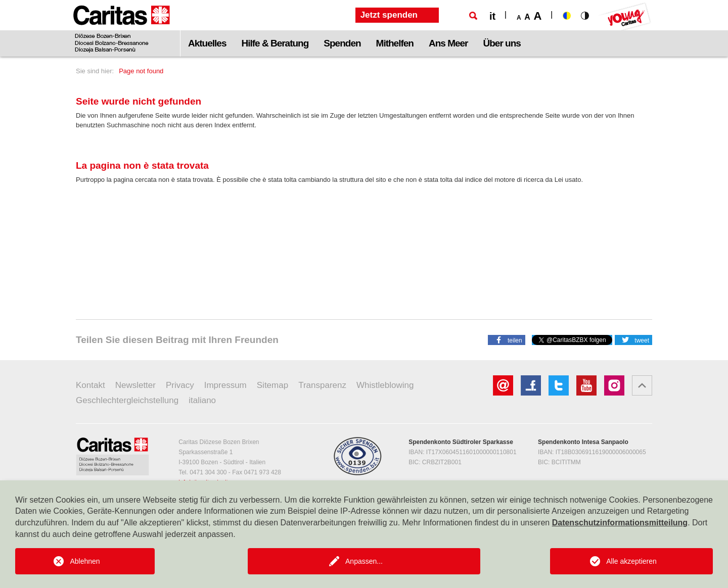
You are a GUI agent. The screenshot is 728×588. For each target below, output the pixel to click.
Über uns (502, 43)
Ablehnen (85, 561)
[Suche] (473, 16)
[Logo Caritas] (122, 28)
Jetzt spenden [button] (389, 15)
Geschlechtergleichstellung (127, 400)
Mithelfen (395, 43)
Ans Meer (448, 43)
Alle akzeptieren (631, 561)
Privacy (180, 385)
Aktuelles (207, 43)
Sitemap (272, 385)
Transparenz (322, 385)
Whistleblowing (385, 385)
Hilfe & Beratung (275, 43)
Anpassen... (364, 561)
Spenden (342, 43)
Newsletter (135, 385)
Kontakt (90, 385)
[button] (507, 339)
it (492, 16)
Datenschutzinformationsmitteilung (620, 523)
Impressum (225, 385)
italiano (202, 400)
